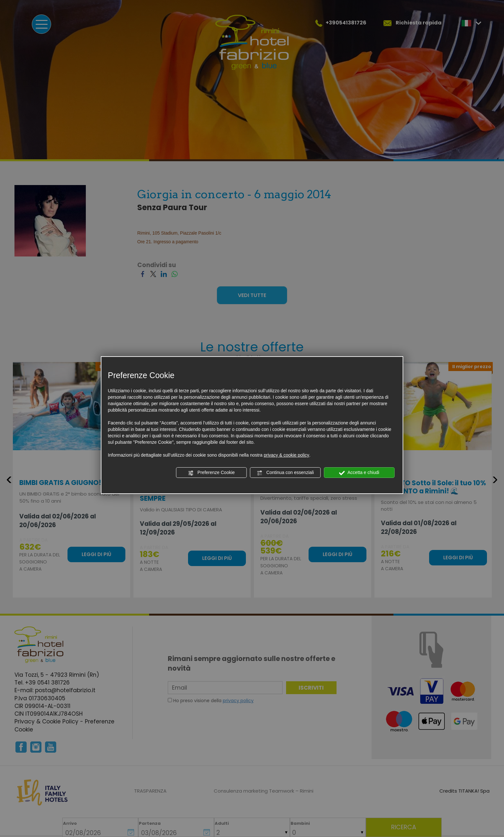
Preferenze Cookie (211, 473)
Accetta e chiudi (359, 473)
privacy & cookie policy (286, 455)
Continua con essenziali (285, 473)
